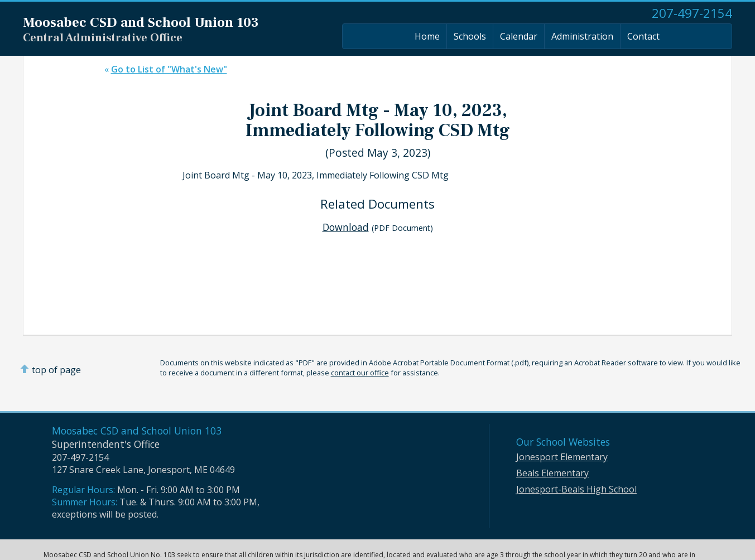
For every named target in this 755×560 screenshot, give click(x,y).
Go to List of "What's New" (169, 69)
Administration (582, 36)
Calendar (519, 36)
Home (427, 36)
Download (346, 227)
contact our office (360, 373)
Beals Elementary (552, 473)
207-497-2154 (692, 13)
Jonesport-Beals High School (576, 489)
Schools (470, 36)
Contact (643, 36)
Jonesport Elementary (562, 457)
